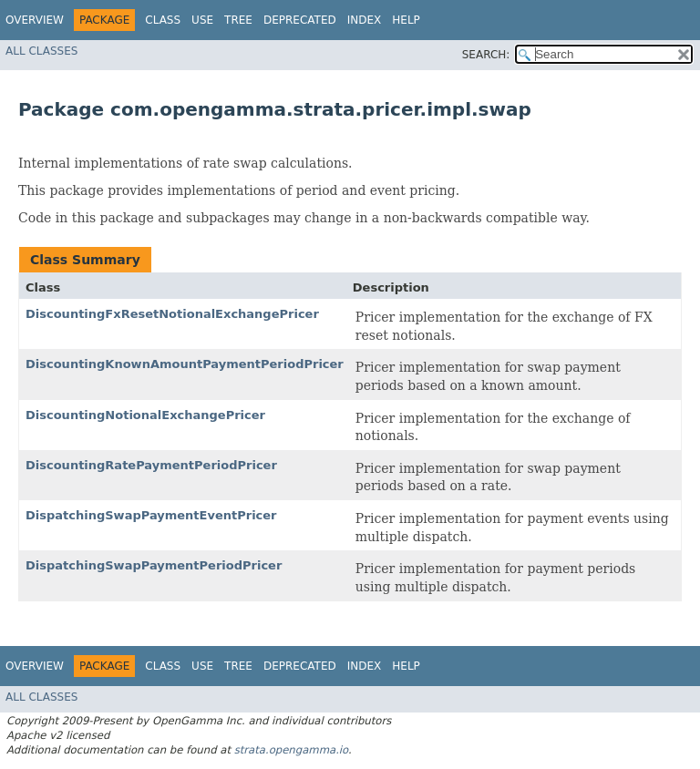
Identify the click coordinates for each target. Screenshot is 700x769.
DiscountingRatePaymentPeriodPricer (151, 465)
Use (202, 20)
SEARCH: (486, 55)
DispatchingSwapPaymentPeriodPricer (154, 565)
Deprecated (300, 20)
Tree (238, 20)
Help (406, 20)
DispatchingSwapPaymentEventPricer (151, 515)
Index (365, 20)
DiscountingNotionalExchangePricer (145, 415)
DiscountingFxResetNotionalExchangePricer (172, 314)
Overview (35, 20)
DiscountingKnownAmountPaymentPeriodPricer (185, 364)
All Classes (41, 51)
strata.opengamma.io (291, 750)
